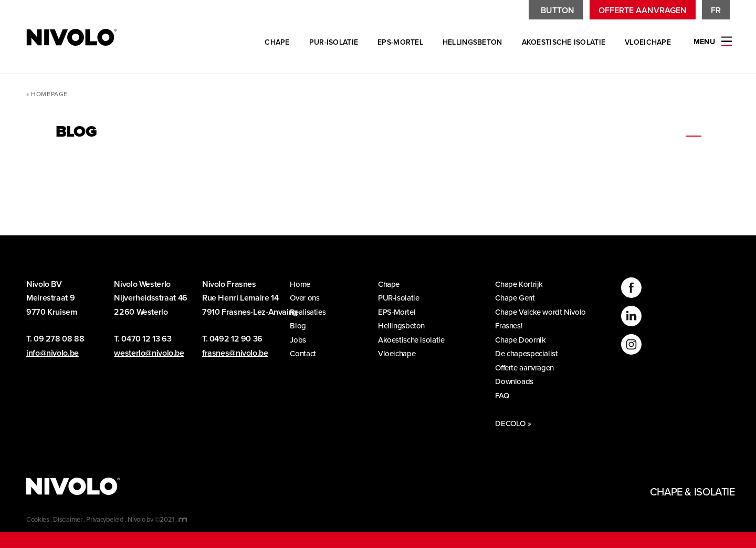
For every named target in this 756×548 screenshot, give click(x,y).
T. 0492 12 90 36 (232, 339)
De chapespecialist (531, 354)
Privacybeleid (105, 520)
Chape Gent (519, 298)
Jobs (302, 340)
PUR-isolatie (334, 42)
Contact (307, 354)
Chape (277, 42)
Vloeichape (648, 42)
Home (304, 284)
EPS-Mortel (400, 42)
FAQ (506, 396)
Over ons (308, 298)
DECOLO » (513, 423)
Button (558, 11)
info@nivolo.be (52, 353)
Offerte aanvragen (643, 11)
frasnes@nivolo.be (235, 353)
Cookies (38, 520)
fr (716, 11)
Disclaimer (67, 520)
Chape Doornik (524, 340)
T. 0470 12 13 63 (143, 339)
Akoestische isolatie (564, 42)
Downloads (518, 381)
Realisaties (312, 312)
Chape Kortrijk (523, 284)
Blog (302, 326)
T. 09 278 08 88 (55, 339)
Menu (704, 42)
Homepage (49, 94)
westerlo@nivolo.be (149, 353)
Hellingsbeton (472, 42)
